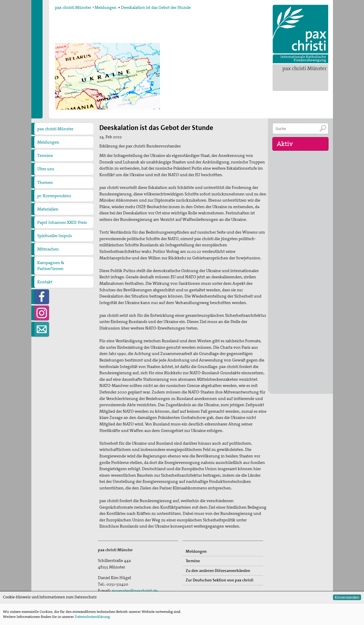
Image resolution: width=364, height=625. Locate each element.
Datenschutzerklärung (92, 617)
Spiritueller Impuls (55, 236)
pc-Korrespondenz (54, 196)
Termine (45, 155)
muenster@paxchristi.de (135, 591)
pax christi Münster (305, 68)
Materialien (48, 209)
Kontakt (45, 282)
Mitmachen (48, 249)
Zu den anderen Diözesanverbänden (218, 571)
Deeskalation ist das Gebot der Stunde (156, 7)
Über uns (46, 169)
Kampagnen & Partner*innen (51, 266)
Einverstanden (347, 597)
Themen (45, 182)
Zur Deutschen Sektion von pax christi (220, 580)
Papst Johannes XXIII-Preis (62, 222)
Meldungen (106, 7)
